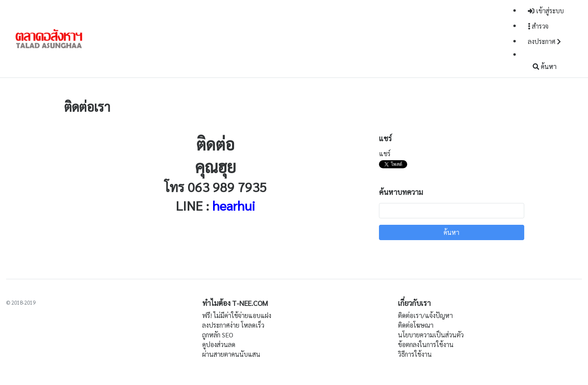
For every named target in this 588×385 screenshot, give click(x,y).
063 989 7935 (227, 187)
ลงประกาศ (544, 41)
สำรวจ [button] (538, 26)
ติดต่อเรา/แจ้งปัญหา (425, 315)
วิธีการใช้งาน (415, 354)
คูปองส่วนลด (219, 344)
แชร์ (385, 154)
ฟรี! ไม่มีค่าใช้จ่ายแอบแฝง (237, 315)
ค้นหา (545, 66)
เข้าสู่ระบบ (546, 11)
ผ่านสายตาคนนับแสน (231, 354)
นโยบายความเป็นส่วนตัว (431, 335)
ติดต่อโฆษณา (416, 325)
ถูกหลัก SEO (218, 335)
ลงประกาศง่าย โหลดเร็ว (233, 325)
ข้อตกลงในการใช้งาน (426, 344)
